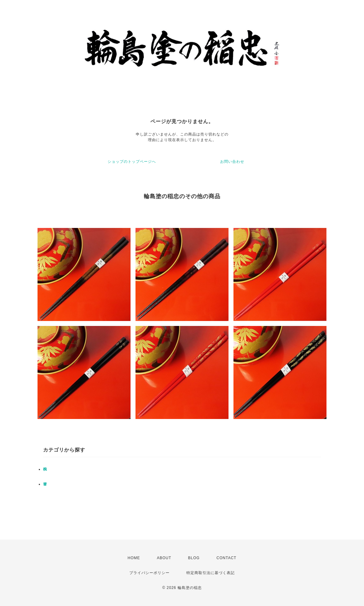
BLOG (194, 558)
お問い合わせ (232, 162)
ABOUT (164, 558)
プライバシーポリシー (149, 573)
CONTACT (226, 558)
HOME (134, 558)
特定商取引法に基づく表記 (211, 573)
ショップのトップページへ (132, 162)
